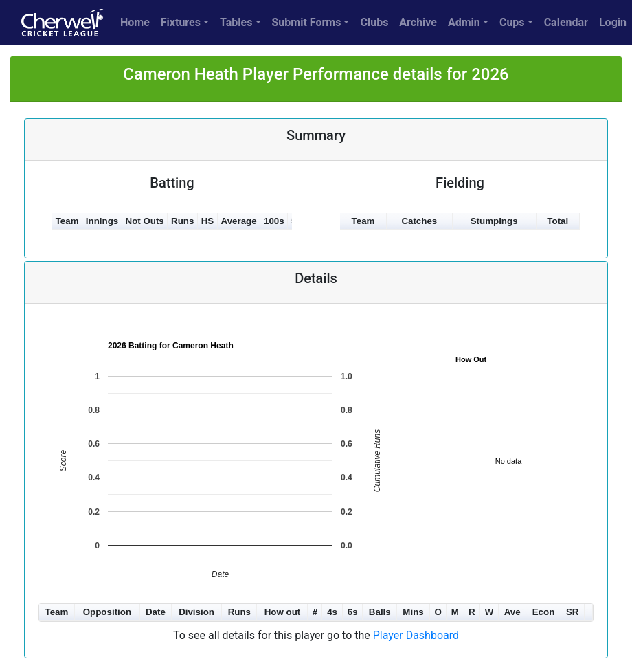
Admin (464, 22)
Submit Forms (307, 22)
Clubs (374, 22)
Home (135, 22)
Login (613, 22)
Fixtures (181, 22)
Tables (236, 22)
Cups (512, 22)
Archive (418, 22)
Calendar (566, 22)
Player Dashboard (416, 635)
